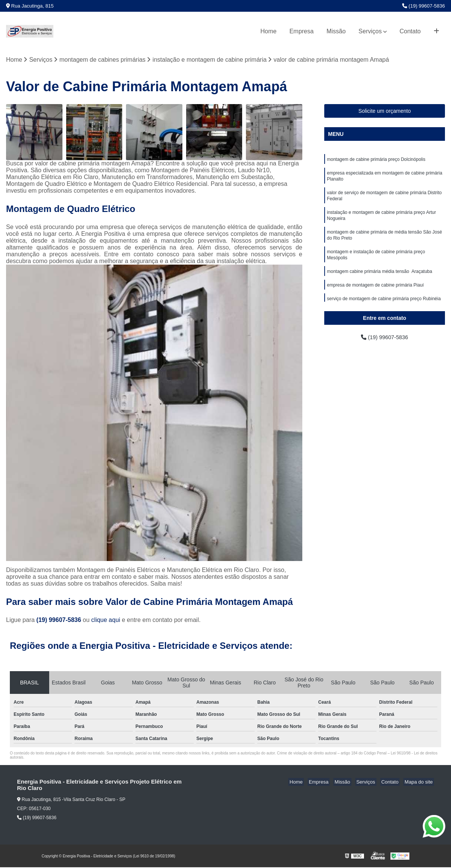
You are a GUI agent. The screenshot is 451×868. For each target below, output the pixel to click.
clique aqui (106, 621)
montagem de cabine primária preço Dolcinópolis (376, 160)
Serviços (370, 31)
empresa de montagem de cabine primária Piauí (375, 295)
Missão (336, 31)
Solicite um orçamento (385, 111)
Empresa (302, 31)
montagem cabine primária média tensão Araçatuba (379, 281)
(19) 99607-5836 (424, 6)
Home (268, 31)
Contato (410, 31)
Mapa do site (420, 783)
